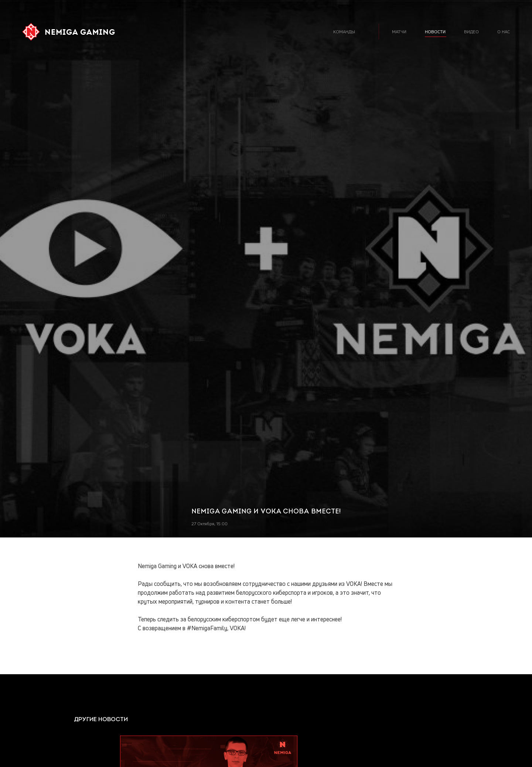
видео (471, 32)
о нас (504, 32)
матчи (399, 32)
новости (435, 32)
